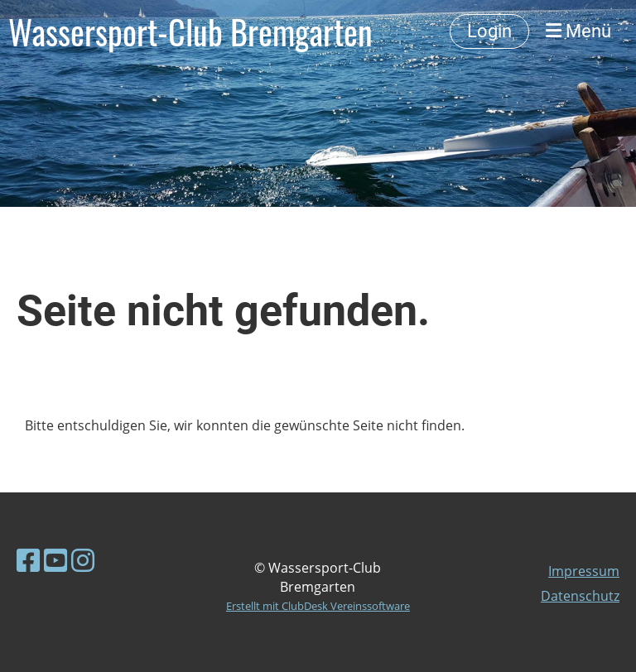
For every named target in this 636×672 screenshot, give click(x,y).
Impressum (584, 571)
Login (489, 31)
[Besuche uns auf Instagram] (83, 560)
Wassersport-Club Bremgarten (190, 31)
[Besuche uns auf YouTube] (55, 560)
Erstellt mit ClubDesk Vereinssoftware (318, 606)
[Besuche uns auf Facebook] (28, 560)
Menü (578, 31)
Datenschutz (580, 596)
